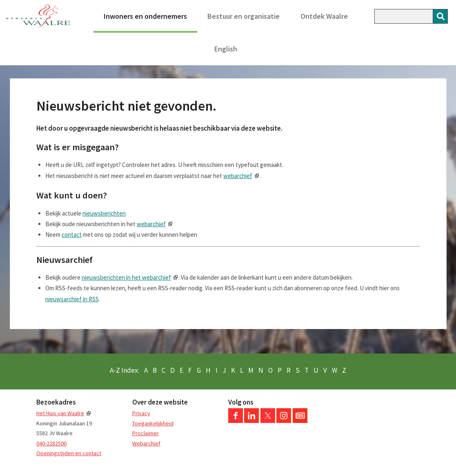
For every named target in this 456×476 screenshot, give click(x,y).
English (226, 49)
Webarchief (146, 443)
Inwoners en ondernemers (145, 16)
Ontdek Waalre (324, 16)
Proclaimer (146, 433)
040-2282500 (51, 443)
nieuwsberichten (104, 213)
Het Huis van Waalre (60, 413)
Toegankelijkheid (153, 423)
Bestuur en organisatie (244, 16)
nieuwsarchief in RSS (72, 299)
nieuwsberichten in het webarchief (126, 277)
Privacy (141, 413)
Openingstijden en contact (69, 453)
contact (72, 235)
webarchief (238, 176)
